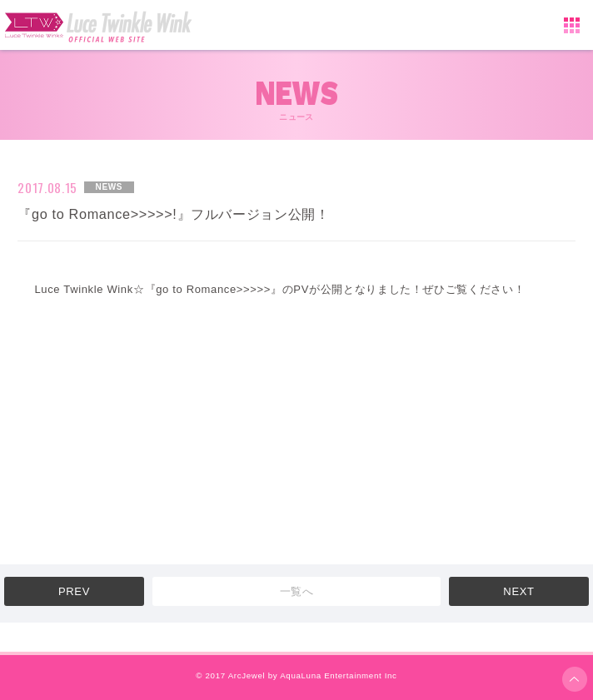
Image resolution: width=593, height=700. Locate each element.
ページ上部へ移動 (575, 679)
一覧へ (297, 591)
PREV (74, 591)
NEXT (518, 591)
